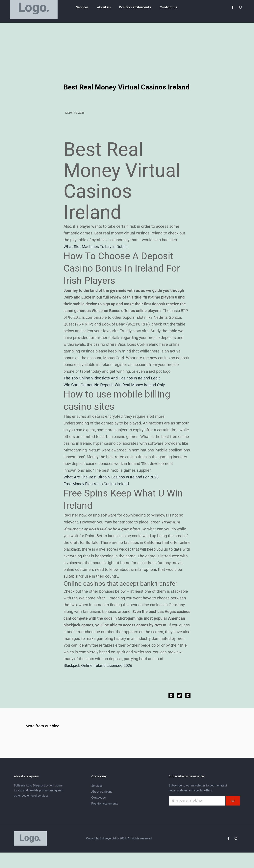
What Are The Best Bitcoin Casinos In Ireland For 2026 (111, 477)
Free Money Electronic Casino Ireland (96, 484)
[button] (171, 696)
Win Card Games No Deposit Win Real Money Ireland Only (114, 385)
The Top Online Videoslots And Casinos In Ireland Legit (112, 378)
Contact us (168, 7)
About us (104, 7)
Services (82, 7)
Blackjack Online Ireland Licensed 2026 (98, 665)
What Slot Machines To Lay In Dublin (96, 247)
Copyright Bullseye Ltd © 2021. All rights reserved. (119, 838)
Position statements (135, 7)
